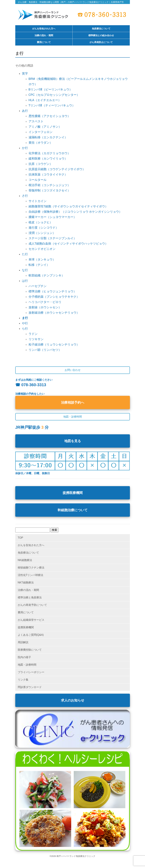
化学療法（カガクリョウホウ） (49, 153)
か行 (25, 148)
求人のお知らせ (73, 700)
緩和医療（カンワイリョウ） (48, 159)
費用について (44, 42)
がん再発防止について (101, 42)
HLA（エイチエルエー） (45, 100)
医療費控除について (30, 650)
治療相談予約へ (73, 402)
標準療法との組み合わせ (101, 36)
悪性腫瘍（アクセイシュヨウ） (49, 116)
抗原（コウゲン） (41, 164)
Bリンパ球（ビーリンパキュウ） (50, 89)
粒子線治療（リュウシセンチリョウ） (54, 345)
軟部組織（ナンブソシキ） (47, 275)
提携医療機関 (73, 493)
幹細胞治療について (73, 510)
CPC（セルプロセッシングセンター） (54, 95)
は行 (25, 281)
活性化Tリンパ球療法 (31, 575)
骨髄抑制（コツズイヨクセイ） (49, 190)
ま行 (25, 318)
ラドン (33, 334)
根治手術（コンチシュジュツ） (49, 185)
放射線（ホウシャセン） (45, 307)
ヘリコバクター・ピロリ (45, 302)
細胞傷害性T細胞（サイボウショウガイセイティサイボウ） (68, 206)
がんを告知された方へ (44, 29)
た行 (25, 254)
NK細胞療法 (25, 560)
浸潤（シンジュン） (42, 233)
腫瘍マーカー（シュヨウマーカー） (52, 217)
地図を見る (73, 441)
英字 (25, 74)
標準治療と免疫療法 (30, 597)
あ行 (25, 111)
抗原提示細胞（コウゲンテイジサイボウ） (57, 169)
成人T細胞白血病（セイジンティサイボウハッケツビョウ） (68, 244)
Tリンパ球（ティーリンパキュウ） (52, 105)
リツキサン (36, 339)
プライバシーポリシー (31, 672)
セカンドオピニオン (42, 249)
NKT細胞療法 (26, 583)
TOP (21, 538)
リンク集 (23, 680)
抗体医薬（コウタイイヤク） (48, 174)
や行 (25, 323)
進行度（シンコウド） (44, 228)
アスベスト (36, 121)
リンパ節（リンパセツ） (45, 350)
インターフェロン (41, 132)
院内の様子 (24, 657)
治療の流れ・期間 (44, 36)
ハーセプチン (38, 286)
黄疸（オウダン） (41, 143)
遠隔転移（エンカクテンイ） (48, 137)
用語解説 (23, 642)
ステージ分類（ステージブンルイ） (52, 238)
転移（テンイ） (39, 265)
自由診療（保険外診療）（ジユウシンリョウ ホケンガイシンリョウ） (75, 212)
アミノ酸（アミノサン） (45, 127)
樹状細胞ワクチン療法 (31, 568)
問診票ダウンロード (30, 687)
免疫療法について (101, 29)
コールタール (38, 180)
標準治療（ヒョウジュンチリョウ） (52, 291)
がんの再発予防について (32, 605)
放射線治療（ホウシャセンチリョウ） (54, 313)
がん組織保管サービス (31, 620)
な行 (25, 270)
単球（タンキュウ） (42, 260)
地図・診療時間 (27, 665)
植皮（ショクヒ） (41, 222)
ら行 (25, 329)
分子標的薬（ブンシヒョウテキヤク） (54, 297)
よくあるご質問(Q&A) (31, 635)
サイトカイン (38, 201)
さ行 (25, 196)
